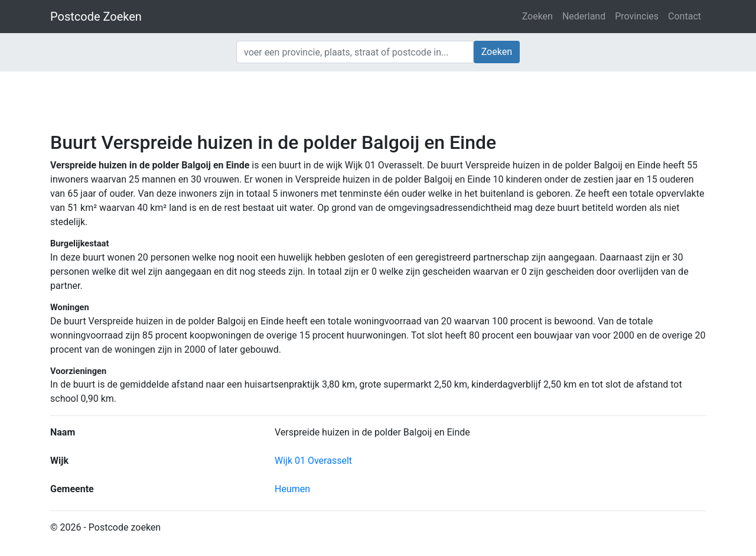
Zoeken (537, 16)
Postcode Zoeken (96, 17)
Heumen (292, 489)
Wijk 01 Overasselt (313, 461)
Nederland (584, 16)
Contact (685, 16)
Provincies (637, 16)
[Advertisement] (378, 100)
